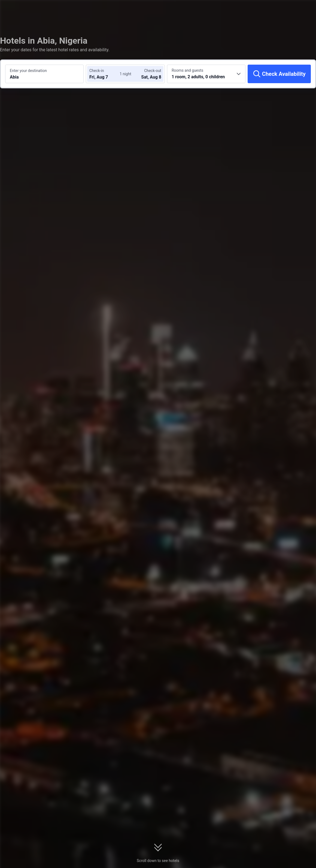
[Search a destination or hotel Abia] (44, 74)
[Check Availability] (279, 74)
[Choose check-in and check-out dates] (106, 74)
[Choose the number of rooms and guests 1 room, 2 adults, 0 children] (206, 74)
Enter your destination (28, 71)
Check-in (97, 71)
